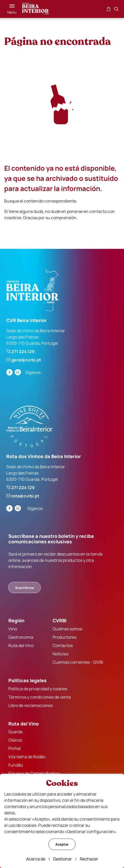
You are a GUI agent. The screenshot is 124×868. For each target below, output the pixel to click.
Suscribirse (25, 588)
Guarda (15, 732)
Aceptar (62, 844)
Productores (64, 637)
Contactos (63, 645)
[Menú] (12, 9)
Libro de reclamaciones (30, 705)
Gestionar (63, 859)
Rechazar (89, 859)
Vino (13, 629)
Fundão (16, 765)
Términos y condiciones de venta (40, 697)
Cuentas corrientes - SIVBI (78, 662)
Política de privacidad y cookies (38, 689)
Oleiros (15, 740)
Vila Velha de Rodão (27, 757)
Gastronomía (21, 637)
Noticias (60, 654)
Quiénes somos (67, 629)
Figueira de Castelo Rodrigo (34, 773)
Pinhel (15, 748)
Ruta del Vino (21, 645)
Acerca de (36, 859)
